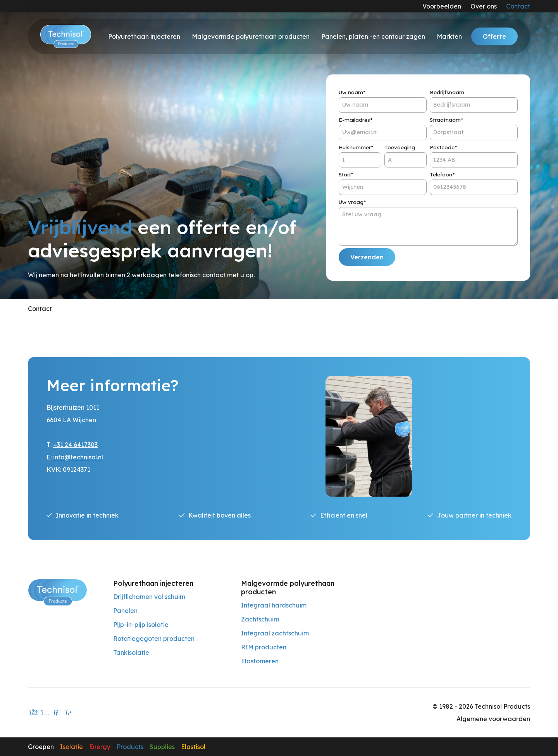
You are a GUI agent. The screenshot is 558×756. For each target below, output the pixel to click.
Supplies (162, 747)
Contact (518, 6)
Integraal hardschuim (274, 605)
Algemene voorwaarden (493, 719)
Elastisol (193, 747)
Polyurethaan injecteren (144, 36)
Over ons (484, 6)
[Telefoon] (69, 713)
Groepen (41, 747)
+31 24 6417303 (75, 445)
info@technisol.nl (78, 457)
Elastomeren (260, 661)
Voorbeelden (442, 6)
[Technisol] (66, 36)
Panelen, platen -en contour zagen (373, 36)
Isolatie (71, 747)
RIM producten (264, 647)
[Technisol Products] (58, 592)
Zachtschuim (260, 619)
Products (130, 747)
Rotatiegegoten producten (154, 639)
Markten (449, 36)
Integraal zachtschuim (275, 633)
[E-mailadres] (57, 713)
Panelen (125, 611)
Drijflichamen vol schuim (149, 597)
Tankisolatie (131, 652)
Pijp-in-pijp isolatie (141, 625)
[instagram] (45, 713)
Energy (100, 747)
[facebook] (34, 713)
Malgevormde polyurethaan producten (251, 36)
